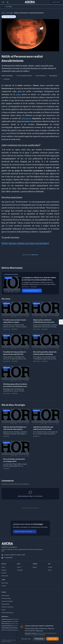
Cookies (3, 610)
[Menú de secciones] (3, 2)
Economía (4, 573)
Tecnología (9, 7)
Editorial (35, 567)
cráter (18, 94)
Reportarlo (35, 255)
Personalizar (39, 639)
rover (4, 133)
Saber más (40, 631)
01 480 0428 (15, 621)
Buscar (50, 570)
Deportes (4, 570)
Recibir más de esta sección (25, 531)
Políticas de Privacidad (7, 601)
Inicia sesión (22, 496)
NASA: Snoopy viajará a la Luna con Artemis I (25, 243)
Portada (50, 567)
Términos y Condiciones (7, 607)
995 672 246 (15, 619)
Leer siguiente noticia (32, 291)
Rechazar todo (26, 639)
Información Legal (6, 598)
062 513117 (12, 624)
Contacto (4, 586)
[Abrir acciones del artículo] (61, 322)
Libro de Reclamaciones (7, 613)
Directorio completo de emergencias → (11, 630)
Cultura (19, 567)
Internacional (5, 576)
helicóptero (26, 118)
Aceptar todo (53, 639)
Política (3, 567)
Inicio (3, 13)
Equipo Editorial (5, 604)
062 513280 (14, 626)
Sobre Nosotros (5, 595)
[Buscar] (8, 2)
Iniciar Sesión (56, 2)
